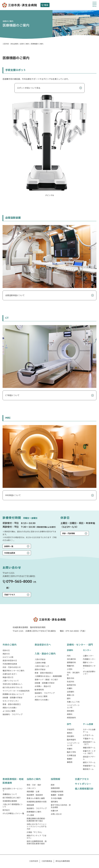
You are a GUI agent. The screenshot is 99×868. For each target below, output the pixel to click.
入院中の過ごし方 (42, 666)
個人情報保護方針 (84, 789)
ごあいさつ (31, 788)
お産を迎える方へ (10, 674)
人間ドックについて (11, 681)
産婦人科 (71, 695)
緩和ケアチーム (89, 763)
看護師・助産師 (57, 795)
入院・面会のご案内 (45, 654)
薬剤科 (70, 733)
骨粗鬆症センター (89, 667)
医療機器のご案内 (34, 812)
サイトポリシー (83, 784)
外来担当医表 (10, 553)
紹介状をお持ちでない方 (13, 688)
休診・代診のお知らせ (12, 667)
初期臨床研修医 (57, 792)
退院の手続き (40, 670)
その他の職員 (56, 798)
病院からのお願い (10, 708)
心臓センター (88, 656)
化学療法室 (71, 756)
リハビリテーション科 (73, 706)
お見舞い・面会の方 (43, 686)
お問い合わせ (56, 814)
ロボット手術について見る (29, 88)
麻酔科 (70, 714)
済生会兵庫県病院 (63, 861)
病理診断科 (71, 718)
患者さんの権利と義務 (36, 798)
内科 (69, 656)
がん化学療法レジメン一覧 (13, 814)
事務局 (70, 762)
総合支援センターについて (13, 790)
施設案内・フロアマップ (13, 715)
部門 (69, 724)
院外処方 (6, 810)
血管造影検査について (15, 296)
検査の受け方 (8, 677)
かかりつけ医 (8, 657)
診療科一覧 (9, 546)
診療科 (70, 650)
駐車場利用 (39, 690)
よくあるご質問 (9, 711)
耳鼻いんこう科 (73, 702)
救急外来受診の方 (10, 661)
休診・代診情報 (68, 534)
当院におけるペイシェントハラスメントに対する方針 (37, 827)
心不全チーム (88, 735)
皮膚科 (70, 688)
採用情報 (55, 779)
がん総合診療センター (89, 673)
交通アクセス (10, 595)
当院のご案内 (34, 779)
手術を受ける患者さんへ (13, 684)
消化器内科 (71, 659)
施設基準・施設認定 (35, 795)
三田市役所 (34, 861)
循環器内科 (71, 663)
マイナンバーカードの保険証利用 (16, 691)
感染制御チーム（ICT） (89, 743)
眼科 (69, 699)
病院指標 (30, 805)
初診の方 (6, 651)
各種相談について (10, 794)
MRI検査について (13, 495)
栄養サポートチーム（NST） (89, 752)
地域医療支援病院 (10, 801)
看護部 (70, 759)
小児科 (70, 669)
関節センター (88, 663)
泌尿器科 (71, 692)
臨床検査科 (71, 740)
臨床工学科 (71, 752)
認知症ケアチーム (89, 758)
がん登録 (30, 815)
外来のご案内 (10, 645)
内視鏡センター (89, 659)
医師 (53, 785)
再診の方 (6, 654)
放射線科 (71, 711)
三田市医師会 (47, 861)
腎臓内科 (71, 666)
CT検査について (12, 395)
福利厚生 (54, 802)
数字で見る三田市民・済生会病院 (61, 806)
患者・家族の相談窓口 (12, 704)
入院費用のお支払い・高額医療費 (48, 676)
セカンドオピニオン (11, 701)
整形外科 (71, 678)
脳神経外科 (71, 685)
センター (87, 650)
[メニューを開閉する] (94, 5)
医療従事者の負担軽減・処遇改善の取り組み (37, 820)
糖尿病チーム (88, 769)
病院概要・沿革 (33, 792)
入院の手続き (40, 659)
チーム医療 (88, 724)
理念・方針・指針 (34, 785)
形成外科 (71, 682)
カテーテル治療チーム (89, 731)
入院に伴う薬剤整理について (13, 806)
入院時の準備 (40, 663)
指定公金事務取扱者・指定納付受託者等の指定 (37, 843)
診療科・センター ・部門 (80, 645)
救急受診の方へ (43, 645)
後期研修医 (55, 788)
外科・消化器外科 (73, 674)
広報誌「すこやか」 (35, 832)
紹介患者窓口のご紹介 (12, 798)
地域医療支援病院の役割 (37, 802)
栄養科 (70, 749)
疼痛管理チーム (89, 766)
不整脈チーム (88, 739)
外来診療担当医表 (10, 664)
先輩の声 (54, 811)
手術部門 (71, 730)
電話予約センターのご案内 (13, 671)
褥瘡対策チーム (89, 748)
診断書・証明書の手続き (13, 698)
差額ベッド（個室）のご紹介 (46, 680)
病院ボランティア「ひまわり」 (37, 837)
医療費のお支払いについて (13, 694)
